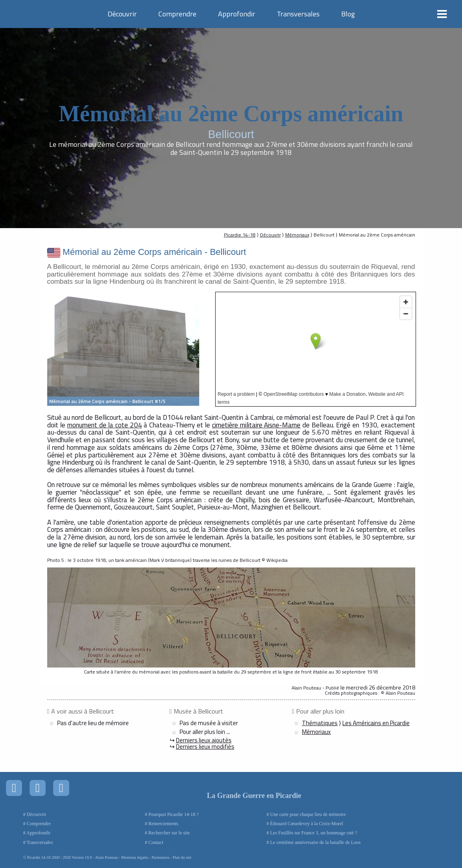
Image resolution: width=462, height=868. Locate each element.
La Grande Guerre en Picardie (254, 796)
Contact (156, 842)
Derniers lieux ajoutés (204, 740)
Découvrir (122, 14)
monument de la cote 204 (105, 425)
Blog (348, 14)
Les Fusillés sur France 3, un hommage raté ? (314, 833)
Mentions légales (135, 857)
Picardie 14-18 (240, 235)
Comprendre (177, 14)
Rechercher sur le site (169, 833)
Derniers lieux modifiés (205, 747)
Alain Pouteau (106, 857)
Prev (58, 349)
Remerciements (163, 824)
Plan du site (182, 857)
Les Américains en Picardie (376, 723)
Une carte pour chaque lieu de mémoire (308, 814)
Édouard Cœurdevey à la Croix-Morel (307, 824)
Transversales (298, 14)
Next (189, 349)
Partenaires (160, 857)
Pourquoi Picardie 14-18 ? (174, 814)
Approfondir (237, 14)
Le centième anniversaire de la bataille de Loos (315, 842)
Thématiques (320, 723)
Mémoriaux (297, 235)
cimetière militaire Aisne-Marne (256, 425)
